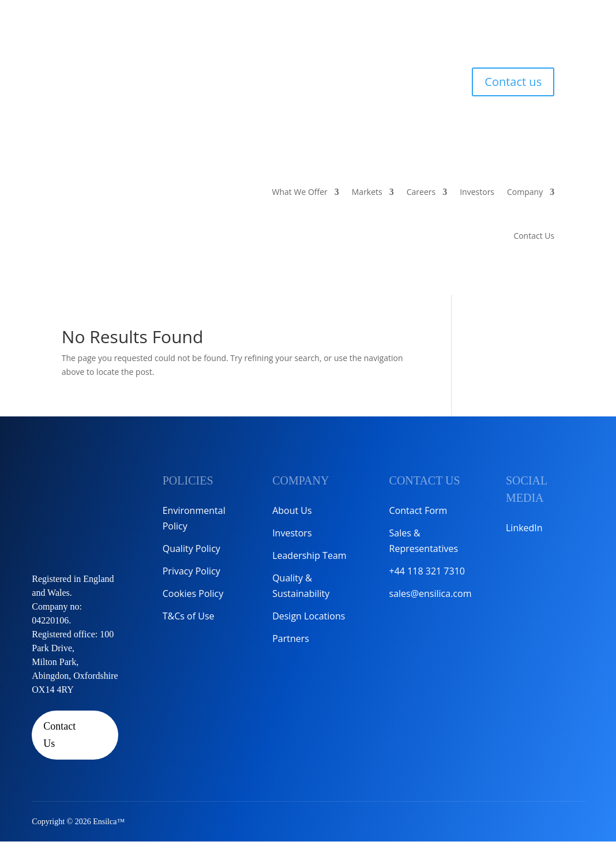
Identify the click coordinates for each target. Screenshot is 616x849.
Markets (367, 192)
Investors (477, 192)
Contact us (513, 82)
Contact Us (534, 236)
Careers (421, 192)
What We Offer (300, 192)
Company (525, 192)
